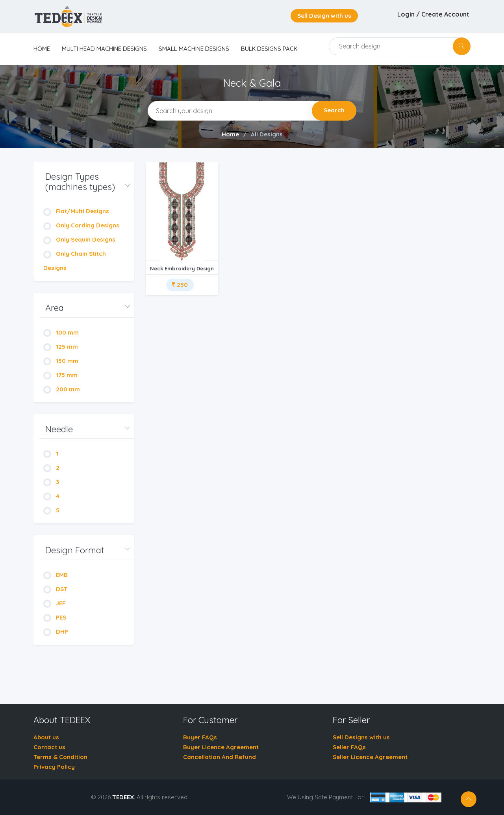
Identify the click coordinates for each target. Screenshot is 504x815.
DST (56, 589)
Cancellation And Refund (220, 757)
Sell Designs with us (361, 737)
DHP (56, 632)
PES (55, 617)
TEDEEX (123, 797)
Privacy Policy (54, 767)
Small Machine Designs (194, 49)
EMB (56, 575)
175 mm (60, 375)
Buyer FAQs (200, 737)
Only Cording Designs (81, 225)
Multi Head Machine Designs (104, 49)
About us (46, 737)
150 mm (61, 361)
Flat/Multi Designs (76, 211)
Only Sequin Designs (79, 239)
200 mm (62, 389)
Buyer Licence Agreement (221, 747)
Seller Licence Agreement (370, 757)
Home (230, 134)
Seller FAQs (349, 747)
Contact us (49, 747)
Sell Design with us (324, 16)
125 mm (61, 347)
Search (334, 110)
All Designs (267, 134)
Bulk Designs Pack (269, 49)
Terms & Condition (60, 757)
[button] (87, 182)
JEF (54, 603)
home (42, 49)
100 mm (61, 332)
